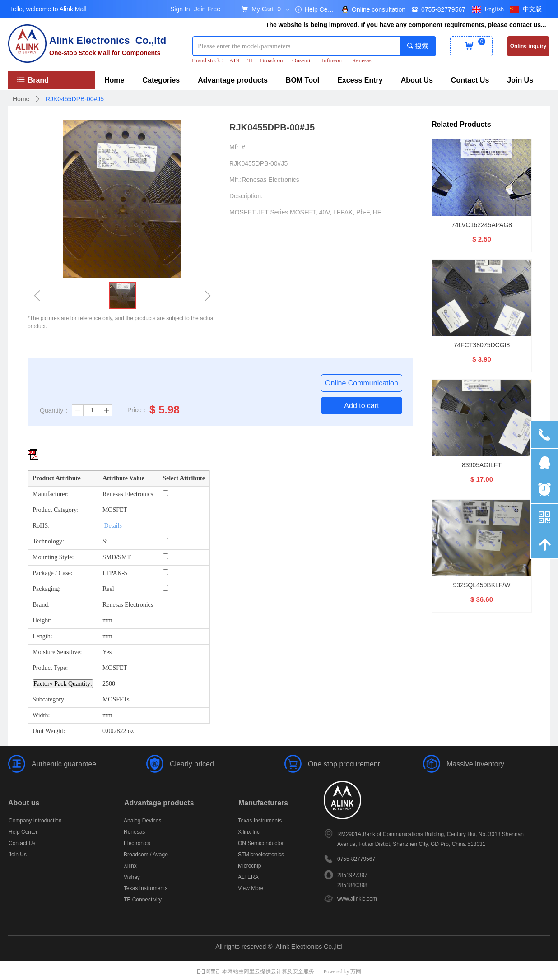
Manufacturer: (51, 494)
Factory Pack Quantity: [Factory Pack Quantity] (63, 684)
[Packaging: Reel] (165, 588)
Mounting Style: (53, 557)
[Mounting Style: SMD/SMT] (165, 556)
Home (21, 99)
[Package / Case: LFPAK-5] (165, 572)
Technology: (48, 541)
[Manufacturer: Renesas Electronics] (165, 493)
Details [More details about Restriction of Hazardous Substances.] (113, 526)
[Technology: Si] (165, 541)
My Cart (263, 9)
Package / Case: (53, 573)
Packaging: (46, 589)
